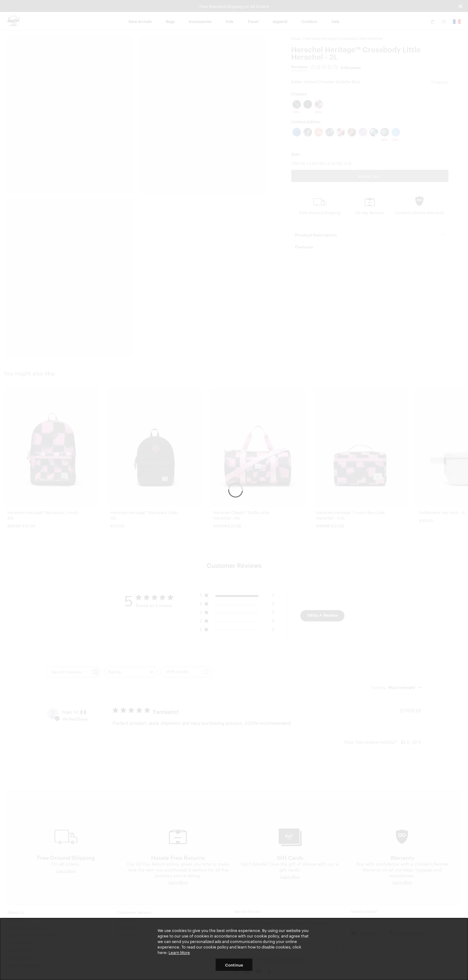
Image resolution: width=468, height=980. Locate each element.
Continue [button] (234, 965)
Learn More (179, 952)
